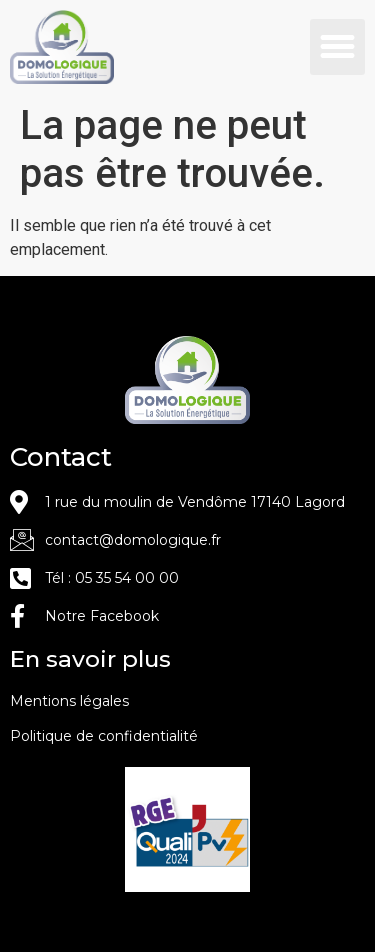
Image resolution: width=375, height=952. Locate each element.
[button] (338, 47)
